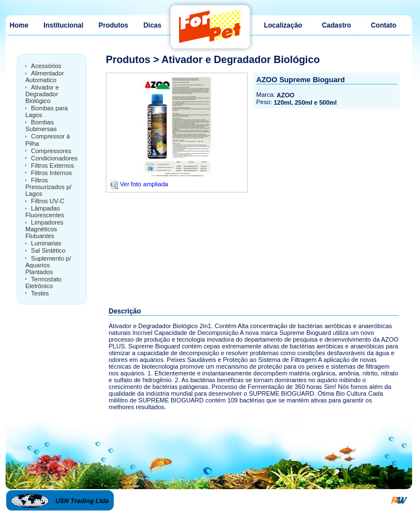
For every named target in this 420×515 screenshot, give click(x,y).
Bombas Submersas (41, 126)
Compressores (51, 151)
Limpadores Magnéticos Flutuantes (44, 229)
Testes (40, 293)
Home (19, 25)
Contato (384, 25)
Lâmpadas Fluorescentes (45, 212)
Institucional (63, 25)
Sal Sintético (48, 251)
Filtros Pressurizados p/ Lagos (48, 187)
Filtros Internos (52, 173)
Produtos (113, 25)
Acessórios (46, 66)
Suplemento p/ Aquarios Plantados (48, 265)
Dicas (153, 25)
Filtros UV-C (48, 201)
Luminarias (46, 243)
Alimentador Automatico (45, 77)
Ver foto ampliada (139, 184)
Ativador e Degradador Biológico (42, 94)
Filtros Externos (52, 165)
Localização (283, 25)
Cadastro (337, 25)
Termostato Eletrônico (43, 283)
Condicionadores (54, 158)
